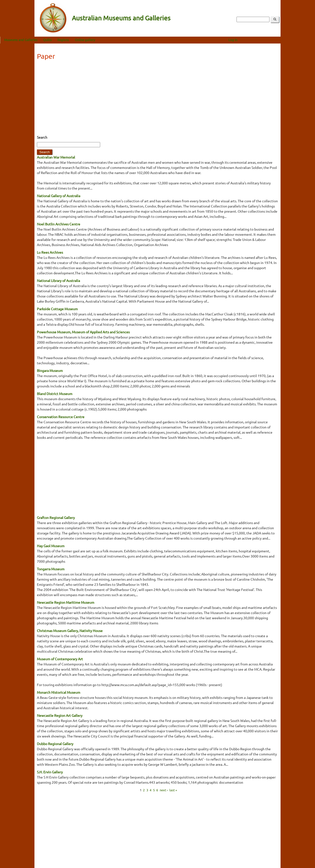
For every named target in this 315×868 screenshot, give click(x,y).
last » (173, 790)
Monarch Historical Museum (59, 692)
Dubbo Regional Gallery (55, 744)
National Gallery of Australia (59, 196)
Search (42, 137)
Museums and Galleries (55, 40)
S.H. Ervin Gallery (50, 772)
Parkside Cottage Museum (57, 309)
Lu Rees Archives (50, 252)
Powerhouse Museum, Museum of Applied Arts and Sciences (83, 332)
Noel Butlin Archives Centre (59, 224)
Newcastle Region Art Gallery (60, 715)
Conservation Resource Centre (61, 417)
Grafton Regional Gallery (56, 517)
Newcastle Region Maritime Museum (66, 602)
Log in (267, 40)
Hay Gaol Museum (51, 546)
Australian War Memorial (56, 157)
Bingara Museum (50, 370)
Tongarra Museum (51, 569)
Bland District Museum (55, 394)
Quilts (82, 40)
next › (164, 790)
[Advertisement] (157, 99)
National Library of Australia (58, 280)
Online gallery (119, 40)
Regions (98, 40)
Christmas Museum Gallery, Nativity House (70, 631)
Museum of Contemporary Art (60, 659)
